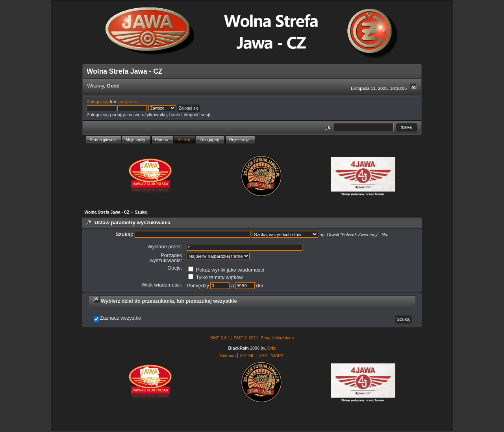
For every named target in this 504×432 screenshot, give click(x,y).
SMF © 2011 (246, 338)
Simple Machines (277, 338)
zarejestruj (128, 101)
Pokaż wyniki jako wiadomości (226, 270)
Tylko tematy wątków (215, 277)
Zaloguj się (98, 101)
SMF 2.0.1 (220, 338)
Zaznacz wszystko (121, 318)
